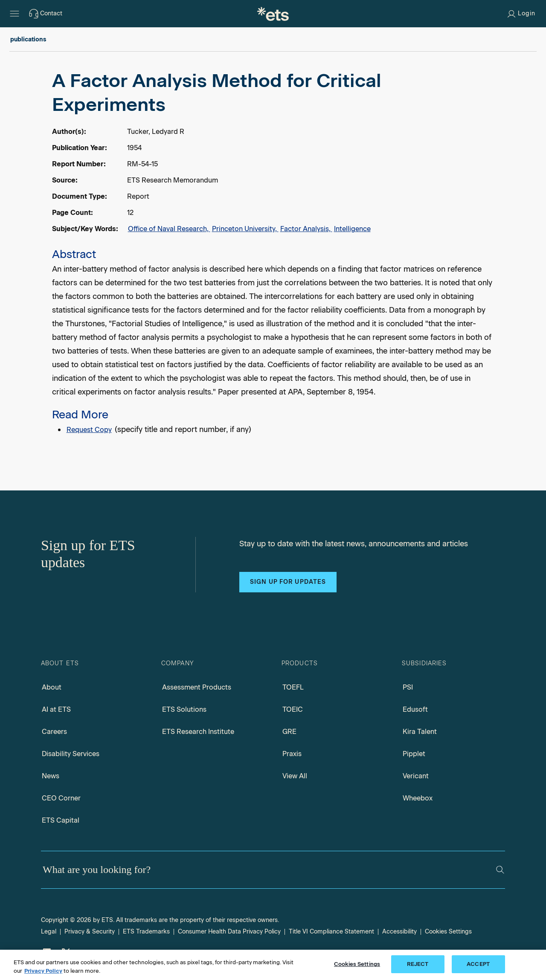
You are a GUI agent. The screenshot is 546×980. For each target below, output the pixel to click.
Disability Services (71, 754)
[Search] (500, 870)
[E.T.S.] (273, 14)
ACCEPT (478, 964)
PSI (408, 687)
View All (295, 776)
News (51, 776)
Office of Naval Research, (169, 229)
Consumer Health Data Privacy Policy (229, 932)
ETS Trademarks (146, 932)
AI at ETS (56, 709)
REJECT (418, 964)
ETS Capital (61, 820)
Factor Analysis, (306, 229)
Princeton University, (245, 229)
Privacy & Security (90, 932)
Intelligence (352, 229)
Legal (49, 932)
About (52, 687)
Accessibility (399, 932)
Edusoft (415, 709)
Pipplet (414, 754)
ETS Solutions (184, 709)
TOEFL (293, 687)
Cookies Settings (448, 932)
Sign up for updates (288, 582)
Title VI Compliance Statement (331, 932)
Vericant (416, 776)
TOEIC (293, 709)
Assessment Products (197, 687)
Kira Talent (420, 732)
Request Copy (89, 430)
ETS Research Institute (198, 732)
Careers (54, 732)
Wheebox (418, 798)
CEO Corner (61, 798)
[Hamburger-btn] (15, 14)
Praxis (292, 754)
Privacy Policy (43, 971)
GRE (289, 732)
